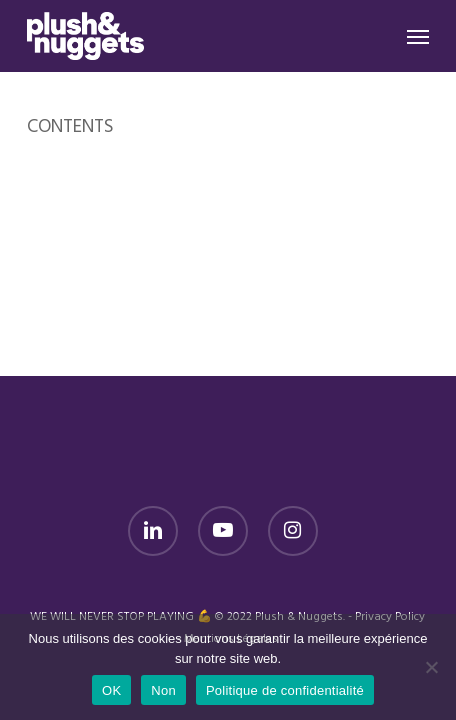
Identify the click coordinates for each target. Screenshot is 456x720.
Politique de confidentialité (285, 690)
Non (163, 690)
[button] (418, 36)
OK (111, 690)
